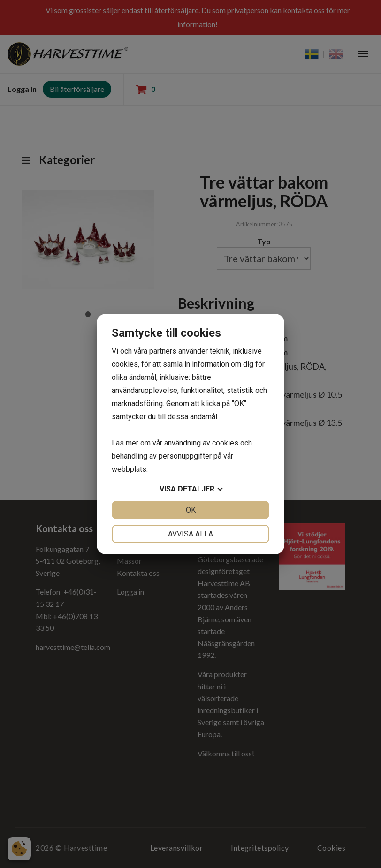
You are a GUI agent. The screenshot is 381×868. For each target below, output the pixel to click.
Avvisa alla (190, 534)
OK (191, 510)
